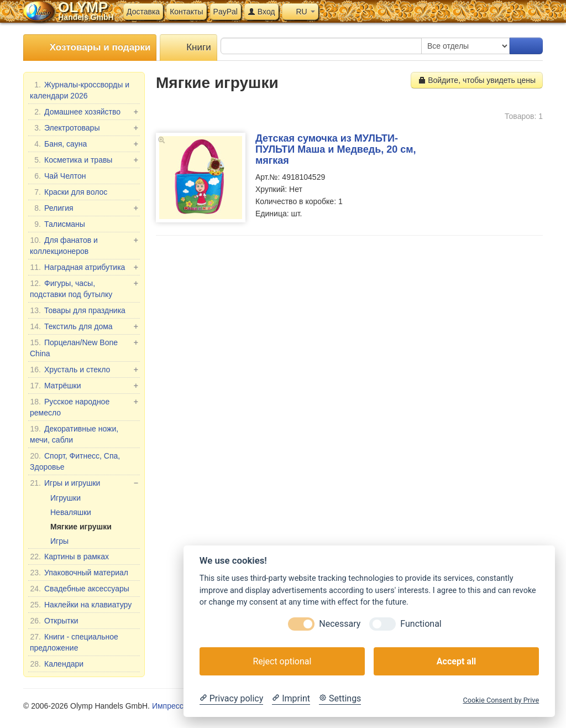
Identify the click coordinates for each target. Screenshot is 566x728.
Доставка (143, 12)
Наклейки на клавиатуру (81, 605)
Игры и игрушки (84, 483)
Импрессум (172, 706)
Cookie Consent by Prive (501, 700)
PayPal (226, 12)
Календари (57, 664)
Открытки (54, 621)
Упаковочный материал (79, 573)
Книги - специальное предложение (74, 642)
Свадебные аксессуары (80, 589)
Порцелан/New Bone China (84, 347)
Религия (84, 208)
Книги (188, 48)
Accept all (456, 661)
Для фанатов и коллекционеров (84, 245)
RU (300, 12)
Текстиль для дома (84, 326)
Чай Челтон (58, 176)
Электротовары (84, 128)
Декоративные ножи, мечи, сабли (74, 434)
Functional (421, 624)
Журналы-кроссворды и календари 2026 (80, 90)
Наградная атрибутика (84, 267)
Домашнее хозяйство (84, 112)
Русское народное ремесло (84, 407)
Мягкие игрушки (81, 527)
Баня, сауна (84, 144)
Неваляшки (71, 512)
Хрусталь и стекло (84, 370)
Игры (59, 541)
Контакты (186, 12)
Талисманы (57, 224)
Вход (261, 12)
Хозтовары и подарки (90, 48)
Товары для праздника (78, 310)
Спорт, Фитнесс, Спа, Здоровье (75, 461)
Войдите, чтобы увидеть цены (477, 80)
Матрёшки (84, 386)
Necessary (340, 624)
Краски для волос (69, 192)
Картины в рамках (69, 557)
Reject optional (282, 661)
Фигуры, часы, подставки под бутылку (84, 288)
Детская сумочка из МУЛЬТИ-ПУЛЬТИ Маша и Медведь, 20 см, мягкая (336, 149)
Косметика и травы (84, 160)
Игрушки (65, 498)
